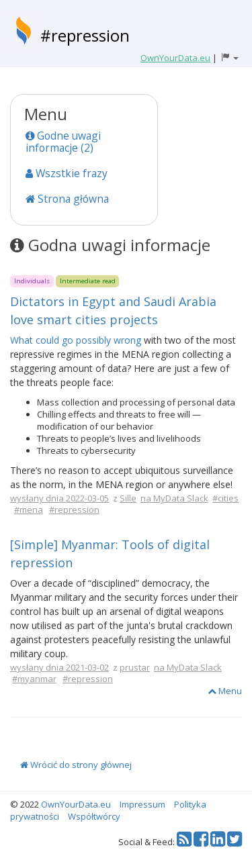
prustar (135, 667)
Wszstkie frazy (67, 173)
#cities (225, 498)
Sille (128, 498)
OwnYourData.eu (76, 804)
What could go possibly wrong (76, 340)
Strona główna (67, 199)
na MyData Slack (174, 498)
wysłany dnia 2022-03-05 (59, 498)
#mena (29, 510)
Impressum (142, 804)
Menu (225, 691)
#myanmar (34, 679)
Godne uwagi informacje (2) (63, 142)
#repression (85, 35)
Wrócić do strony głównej (76, 765)
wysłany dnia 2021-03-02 (59, 667)
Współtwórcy (94, 816)
